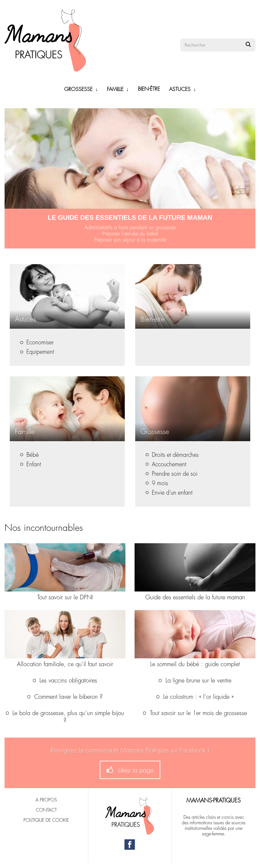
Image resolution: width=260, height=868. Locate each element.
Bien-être (149, 89)
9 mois (157, 483)
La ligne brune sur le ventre (195, 681)
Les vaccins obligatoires (65, 681)
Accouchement (166, 464)
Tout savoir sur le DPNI (65, 597)
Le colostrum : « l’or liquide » (195, 697)
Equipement (37, 352)
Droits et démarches (172, 455)
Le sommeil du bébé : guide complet (195, 664)
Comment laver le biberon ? (65, 697)
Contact (46, 810)
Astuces (180, 89)
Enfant (31, 464)
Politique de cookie (46, 820)
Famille (115, 89)
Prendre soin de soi (172, 474)
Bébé (29, 455)
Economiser (37, 343)
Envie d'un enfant (169, 493)
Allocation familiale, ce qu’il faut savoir (65, 664)
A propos (46, 800)
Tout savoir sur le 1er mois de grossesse (195, 713)
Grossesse (78, 89)
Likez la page (130, 770)
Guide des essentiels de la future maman (195, 597)
